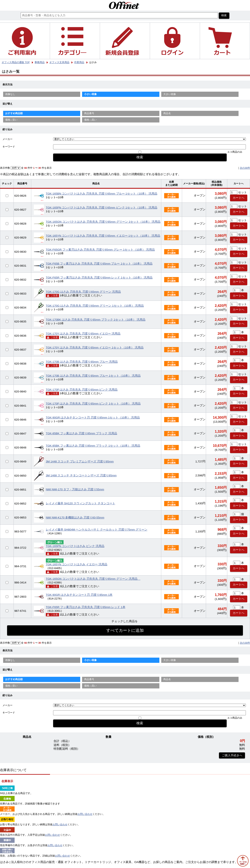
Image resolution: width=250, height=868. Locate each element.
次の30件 (245, 168)
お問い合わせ (85, 814)
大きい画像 (170, 94)
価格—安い (11, 120)
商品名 (167, 113)
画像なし (10, 94)
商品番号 (89, 113)
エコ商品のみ (235, 152)
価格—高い (90, 120)
